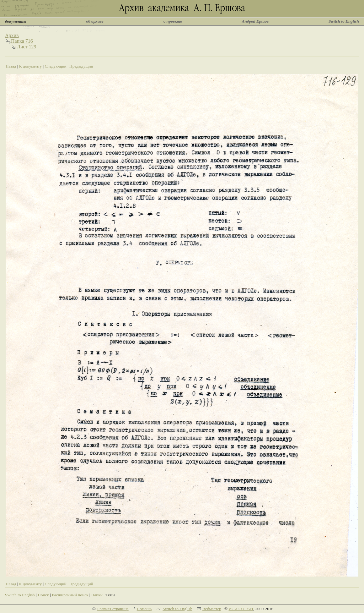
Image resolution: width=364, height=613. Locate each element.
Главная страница (113, 609)
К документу (30, 66)
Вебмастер (212, 609)
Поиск (43, 595)
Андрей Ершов (255, 21)
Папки (97, 595)
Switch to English (344, 21)
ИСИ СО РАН (241, 609)
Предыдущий (81, 66)
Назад (11, 66)
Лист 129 (27, 47)
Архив (12, 35)
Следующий (55, 66)
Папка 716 (22, 41)
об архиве (95, 21)
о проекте (173, 21)
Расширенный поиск (70, 595)
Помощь (144, 609)
